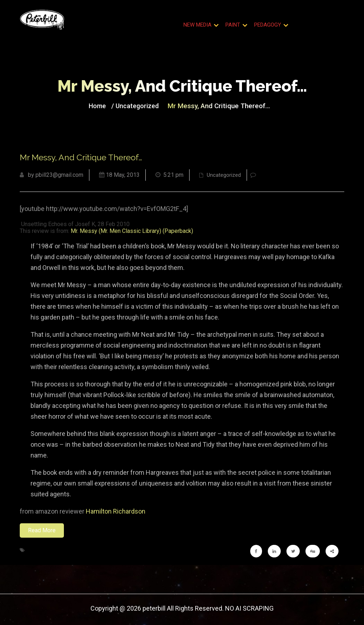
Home (97, 106)
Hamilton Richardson (116, 511)
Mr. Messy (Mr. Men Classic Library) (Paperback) (132, 231)
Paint (233, 25)
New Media (197, 25)
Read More (42, 530)
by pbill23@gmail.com (52, 175)
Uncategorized (137, 106)
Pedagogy (268, 25)
